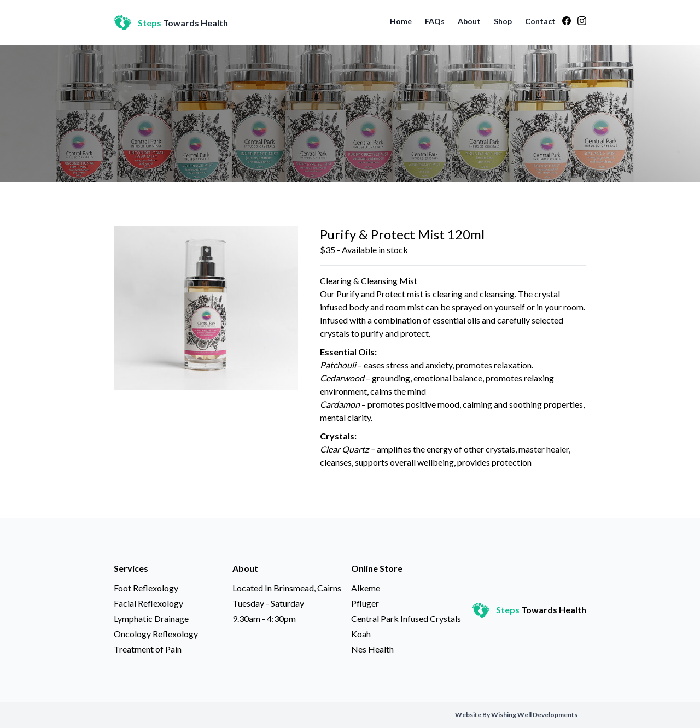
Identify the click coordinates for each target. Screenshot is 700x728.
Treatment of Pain (148, 649)
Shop (503, 21)
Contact (540, 21)
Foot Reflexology (146, 588)
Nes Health (372, 649)
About (469, 21)
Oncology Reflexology (156, 634)
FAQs (435, 21)
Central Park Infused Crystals (406, 618)
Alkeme (366, 588)
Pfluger (365, 603)
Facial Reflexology (148, 603)
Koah (361, 634)
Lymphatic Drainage (151, 618)
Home (401, 21)
